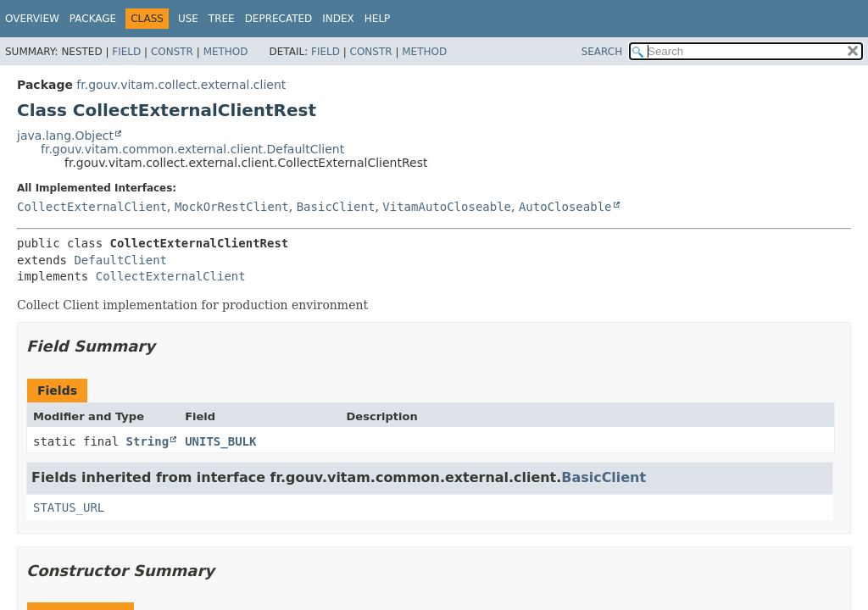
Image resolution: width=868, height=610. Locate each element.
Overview (32, 19)
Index (338, 19)
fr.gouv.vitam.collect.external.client (181, 85)
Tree (222, 19)
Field (126, 52)
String (148, 441)
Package (93, 19)
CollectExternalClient (92, 207)
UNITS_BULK (220, 441)
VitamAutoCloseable (447, 207)
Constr (172, 52)
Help (378, 19)
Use (188, 19)
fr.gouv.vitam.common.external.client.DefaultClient (192, 149)
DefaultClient (120, 260)
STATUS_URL (69, 507)
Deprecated (279, 19)
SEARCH (602, 52)
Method (226, 52)
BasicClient (336, 207)
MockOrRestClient (232, 207)
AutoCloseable (565, 207)
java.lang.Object (65, 136)
